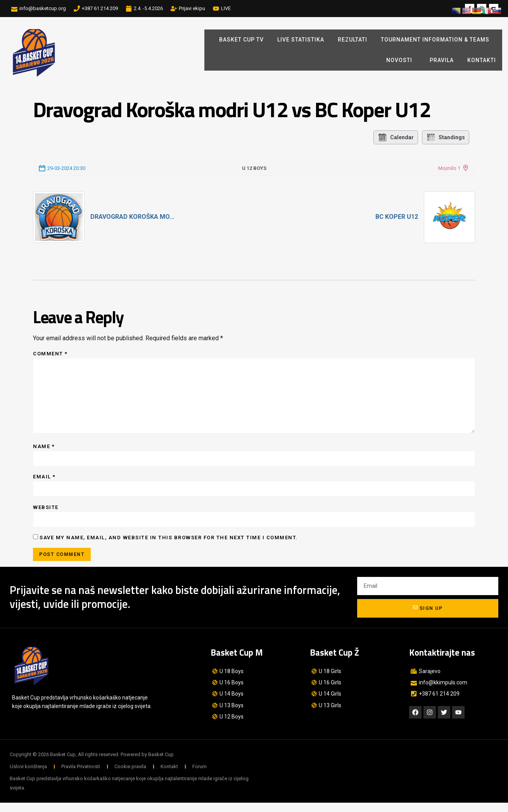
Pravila (442, 60)
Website (46, 515)
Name (44, 453)
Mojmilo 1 (449, 168)
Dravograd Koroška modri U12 (135, 217)
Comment (50, 354)
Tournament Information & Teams (435, 40)
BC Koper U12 (397, 217)
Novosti (401, 61)
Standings (446, 137)
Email (44, 484)
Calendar (396, 137)
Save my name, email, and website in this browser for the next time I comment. (169, 546)
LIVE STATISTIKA (301, 40)
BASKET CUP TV (241, 40)
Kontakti (482, 60)
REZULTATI (352, 40)
